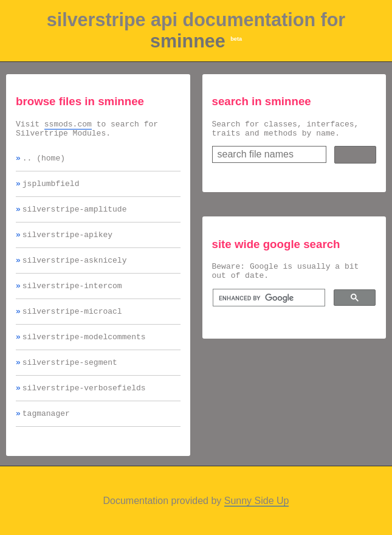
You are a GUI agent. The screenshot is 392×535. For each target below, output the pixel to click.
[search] (268, 305)
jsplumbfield (51, 190)
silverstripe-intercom (72, 300)
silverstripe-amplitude (75, 218)
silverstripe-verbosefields (84, 409)
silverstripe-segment (70, 382)
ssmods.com (68, 125)
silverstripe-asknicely (75, 272)
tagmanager (46, 437)
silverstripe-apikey (67, 245)
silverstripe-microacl (72, 327)
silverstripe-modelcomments (84, 354)
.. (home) (44, 163)
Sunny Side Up (257, 524)
